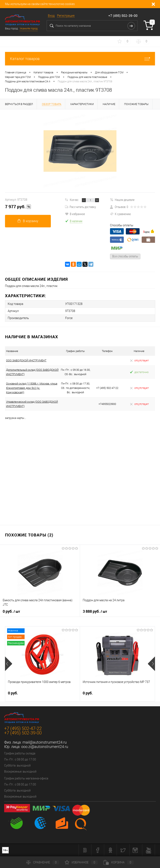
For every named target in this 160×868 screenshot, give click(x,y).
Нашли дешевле (122, 200)
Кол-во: (74, 200)
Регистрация (66, 16)
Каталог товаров (80, 59)
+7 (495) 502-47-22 (23, 728)
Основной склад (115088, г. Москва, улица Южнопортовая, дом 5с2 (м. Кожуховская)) (32, 388)
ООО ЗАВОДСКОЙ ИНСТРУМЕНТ (26, 360)
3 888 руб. (95, 611)
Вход (51, 16)
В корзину (28, 221)
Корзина (119, 862)
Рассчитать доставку (80, 207)
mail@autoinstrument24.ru (45, 742)
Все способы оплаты (125, 256)
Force (69, 318)
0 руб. (11, 611)
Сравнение (43, 862)
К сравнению (120, 214)
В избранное (75, 214)
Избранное (81, 862)
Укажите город (29, 28)
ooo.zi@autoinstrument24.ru (45, 747)
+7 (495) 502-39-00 (123, 16)
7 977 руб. (18, 207)
